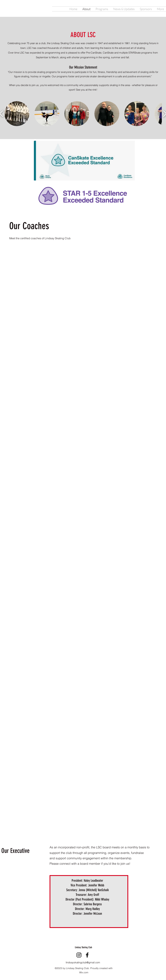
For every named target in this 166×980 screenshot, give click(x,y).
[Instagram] (79, 955)
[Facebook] (87, 955)
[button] (17, 114)
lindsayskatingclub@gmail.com (83, 962)
